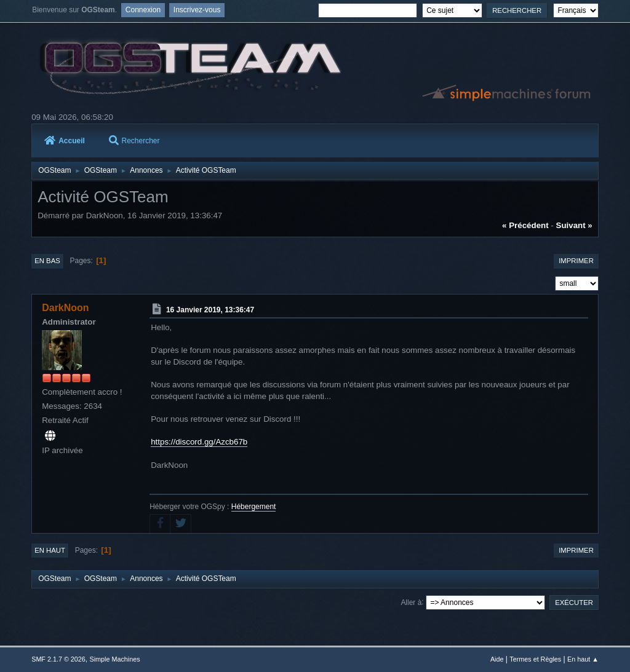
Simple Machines (115, 659)
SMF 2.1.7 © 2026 (58, 659)
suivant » (574, 225)
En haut (50, 550)
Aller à (411, 602)
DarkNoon (65, 308)
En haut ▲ (583, 659)
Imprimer (576, 261)
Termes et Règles (535, 659)
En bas (47, 261)
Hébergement (254, 507)
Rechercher (134, 141)
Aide (497, 659)
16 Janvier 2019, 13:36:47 (210, 310)
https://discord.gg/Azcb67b (199, 442)
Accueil (65, 141)
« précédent (525, 225)
